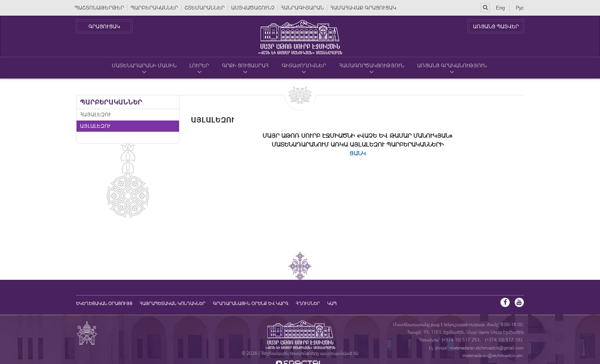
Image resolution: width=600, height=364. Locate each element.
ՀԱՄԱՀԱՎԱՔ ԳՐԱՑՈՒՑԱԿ (363, 8)
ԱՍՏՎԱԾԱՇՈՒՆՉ (253, 8)
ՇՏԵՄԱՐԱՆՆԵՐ (205, 8)
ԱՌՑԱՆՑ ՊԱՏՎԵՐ (496, 26)
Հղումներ (308, 304)
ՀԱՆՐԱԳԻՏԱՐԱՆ (302, 8)
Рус (520, 8)
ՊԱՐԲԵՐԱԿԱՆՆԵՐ (154, 8)
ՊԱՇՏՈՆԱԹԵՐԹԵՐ (99, 8)
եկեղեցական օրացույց (104, 304)
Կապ (332, 304)
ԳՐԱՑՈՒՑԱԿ (104, 26)
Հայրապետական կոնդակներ (173, 304)
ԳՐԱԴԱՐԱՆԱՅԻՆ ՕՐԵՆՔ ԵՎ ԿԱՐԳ (251, 304)
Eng (500, 8)
